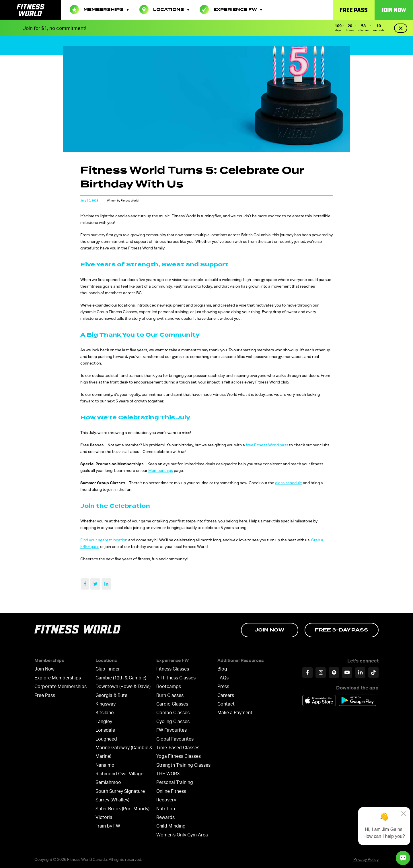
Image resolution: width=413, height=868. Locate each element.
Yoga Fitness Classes (179, 756)
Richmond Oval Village (119, 774)
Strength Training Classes (183, 765)
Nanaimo (105, 765)
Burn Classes (170, 695)
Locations (164, 9)
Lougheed (106, 739)
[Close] (404, 814)
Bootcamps (169, 686)
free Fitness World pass (267, 445)
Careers (226, 695)
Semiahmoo (108, 782)
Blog (222, 669)
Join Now (394, 10)
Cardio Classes (172, 704)
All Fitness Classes (176, 678)
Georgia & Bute (111, 695)
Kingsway (106, 704)
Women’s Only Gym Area (182, 835)
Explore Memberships (58, 678)
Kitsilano (105, 713)
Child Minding (171, 826)
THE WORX (168, 774)
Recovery (166, 800)
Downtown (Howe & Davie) (123, 686)
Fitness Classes (173, 669)
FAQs (223, 678)
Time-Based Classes (178, 748)
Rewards (165, 817)
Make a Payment (235, 713)
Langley (104, 721)
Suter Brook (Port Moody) (122, 809)
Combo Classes (173, 713)
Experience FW (231, 9)
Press (223, 686)
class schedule (289, 483)
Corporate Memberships (61, 686)
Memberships (99, 9)
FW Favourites (172, 730)
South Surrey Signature (120, 791)
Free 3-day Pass (342, 630)
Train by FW (108, 826)
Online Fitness (171, 791)
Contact (226, 704)
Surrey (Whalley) (112, 800)
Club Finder (108, 669)
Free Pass (354, 10)
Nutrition (166, 809)
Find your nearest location (104, 540)
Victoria (104, 817)
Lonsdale (105, 730)
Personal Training (175, 782)
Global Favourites (175, 739)
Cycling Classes (173, 721)
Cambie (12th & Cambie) (121, 678)
